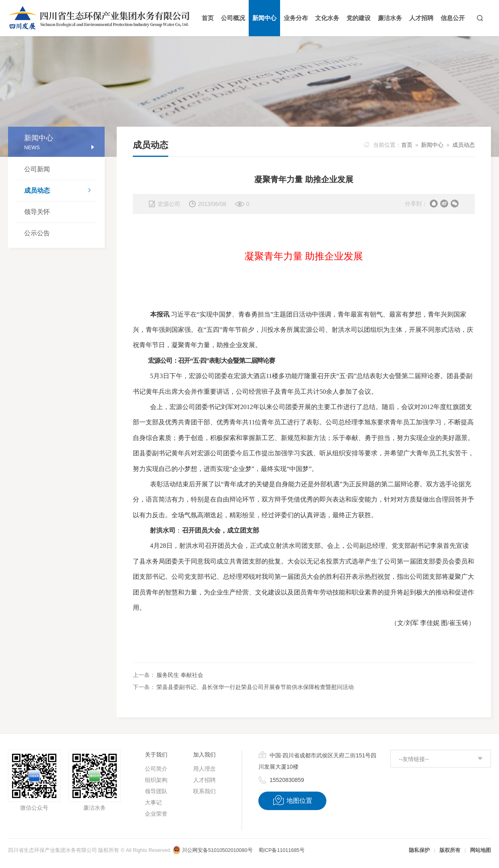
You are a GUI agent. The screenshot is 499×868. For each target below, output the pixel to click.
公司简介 (156, 769)
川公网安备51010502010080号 (212, 850)
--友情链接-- (414, 759)
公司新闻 (37, 169)
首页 (407, 145)
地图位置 (292, 800)
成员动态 (60, 191)
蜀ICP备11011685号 (281, 850)
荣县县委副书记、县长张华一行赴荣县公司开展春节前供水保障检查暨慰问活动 (255, 687)
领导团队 (156, 791)
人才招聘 (204, 780)
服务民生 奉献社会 (180, 675)
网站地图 (480, 850)
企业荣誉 (156, 814)
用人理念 (204, 769)
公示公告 (37, 233)
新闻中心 (432, 145)
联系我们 (204, 791)
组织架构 (156, 780)
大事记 (153, 802)
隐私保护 (419, 850)
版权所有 (450, 850)
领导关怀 (37, 212)
